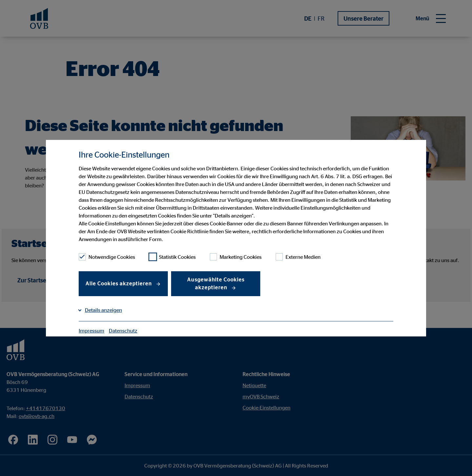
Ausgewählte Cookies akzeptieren (216, 283)
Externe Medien (298, 257)
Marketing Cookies (236, 257)
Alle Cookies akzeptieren (119, 283)
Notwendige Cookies (107, 257)
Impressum (91, 331)
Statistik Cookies (172, 257)
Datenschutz (123, 331)
